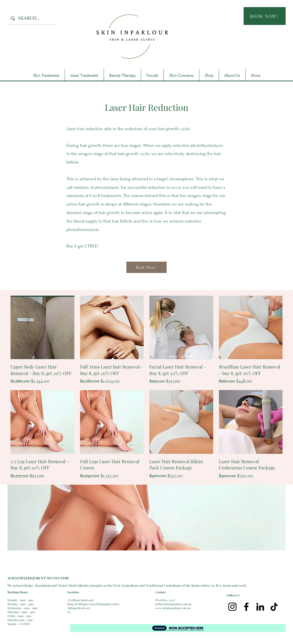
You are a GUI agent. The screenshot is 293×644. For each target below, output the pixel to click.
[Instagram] (232, 607)
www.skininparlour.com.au (173, 608)
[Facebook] (246, 607)
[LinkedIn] (260, 607)
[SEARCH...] (32, 18)
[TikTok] (274, 607)
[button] (46, 75)
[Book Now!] (146, 267)
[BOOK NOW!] (265, 16)
